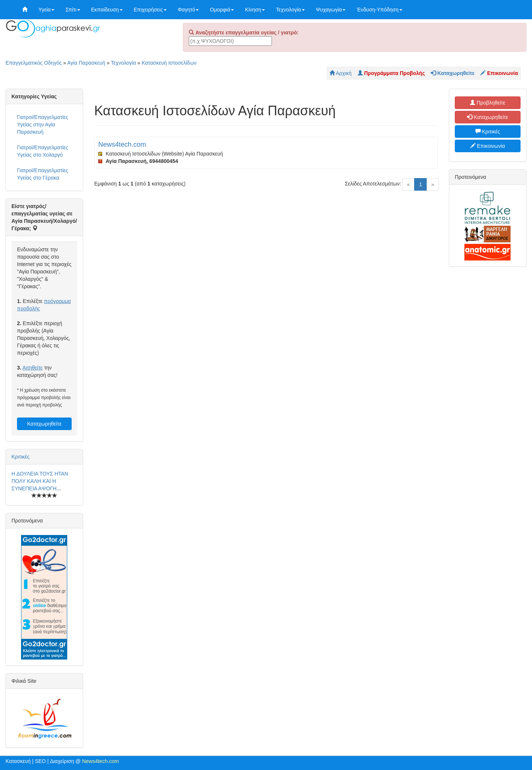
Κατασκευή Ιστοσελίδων (169, 63)
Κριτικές (21, 457)
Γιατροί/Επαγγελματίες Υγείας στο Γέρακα (43, 174)
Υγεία (46, 10)
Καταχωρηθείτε (44, 424)
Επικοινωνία (488, 146)
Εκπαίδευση (107, 10)
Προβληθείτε (488, 103)
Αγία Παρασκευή (86, 63)
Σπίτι (73, 10)
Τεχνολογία (290, 10)
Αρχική (341, 73)
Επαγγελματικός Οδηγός (34, 63)
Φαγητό (188, 10)
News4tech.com (122, 144)
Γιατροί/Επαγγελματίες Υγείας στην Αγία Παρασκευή (43, 125)
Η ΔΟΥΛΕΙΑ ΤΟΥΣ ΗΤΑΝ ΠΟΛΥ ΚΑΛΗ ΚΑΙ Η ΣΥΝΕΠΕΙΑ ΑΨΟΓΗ (40, 481)
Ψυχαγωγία (331, 10)
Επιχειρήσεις (150, 10)
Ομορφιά (222, 10)
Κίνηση (255, 10)
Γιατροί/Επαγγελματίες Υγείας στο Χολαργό (43, 151)
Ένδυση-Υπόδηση (379, 10)
